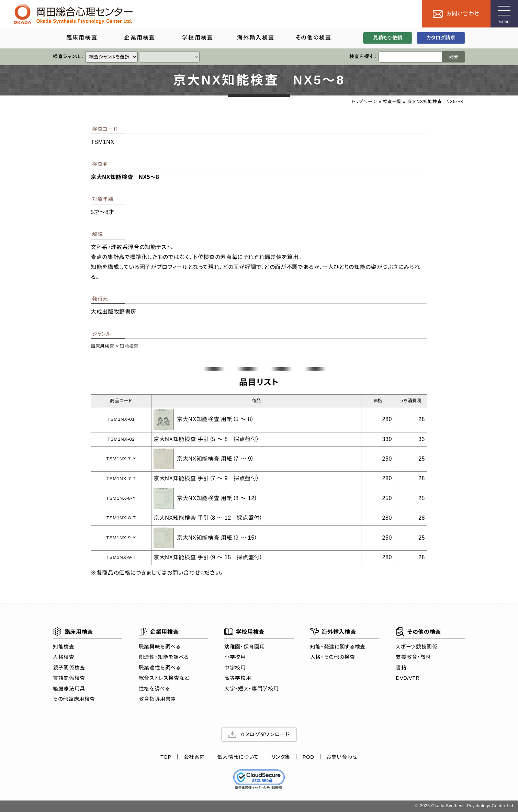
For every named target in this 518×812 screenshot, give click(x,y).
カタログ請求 (441, 38)
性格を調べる (154, 688)
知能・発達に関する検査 (338, 646)
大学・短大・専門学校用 (251, 688)
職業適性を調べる (160, 667)
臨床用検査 (102, 346)
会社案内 (195, 757)
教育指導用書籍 (157, 699)
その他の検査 (418, 632)
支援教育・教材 (413, 657)
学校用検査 (244, 632)
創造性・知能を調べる (164, 657)
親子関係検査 (69, 667)
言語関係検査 (69, 678)
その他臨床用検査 (74, 699)
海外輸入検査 (333, 632)
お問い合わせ (342, 757)
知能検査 (129, 346)
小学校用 (235, 657)
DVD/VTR (408, 678)
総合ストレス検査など (164, 678)
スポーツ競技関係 (416, 646)
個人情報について (238, 757)
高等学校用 (238, 678)
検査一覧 (392, 101)
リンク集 (281, 757)
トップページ (365, 101)
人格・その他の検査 (333, 657)
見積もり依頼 (388, 38)
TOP (166, 757)
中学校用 (235, 667)
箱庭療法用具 (69, 688)
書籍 (401, 667)
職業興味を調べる (160, 646)
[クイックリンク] (111, 57)
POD (308, 757)
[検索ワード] (410, 57)
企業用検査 (159, 632)
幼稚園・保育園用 (245, 646)
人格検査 (64, 657)
